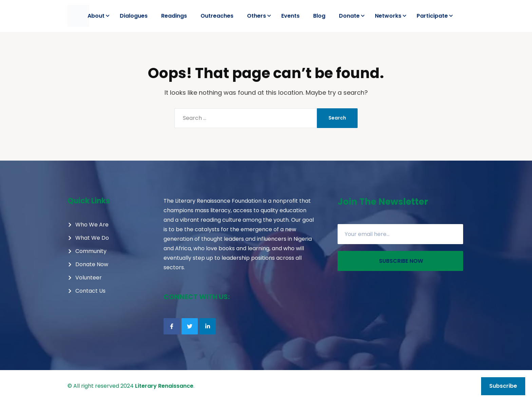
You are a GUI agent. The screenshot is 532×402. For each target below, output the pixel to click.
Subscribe (503, 386)
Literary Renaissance (164, 386)
